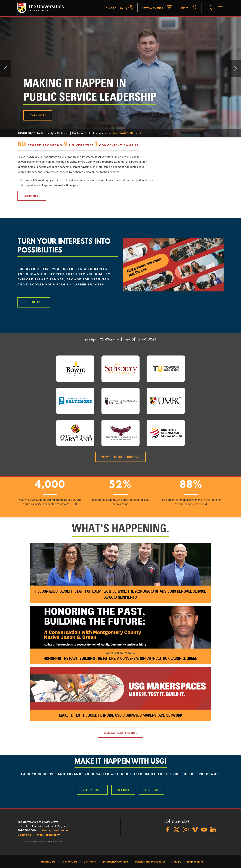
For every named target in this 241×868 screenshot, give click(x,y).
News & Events (150, 8)
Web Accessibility (48, 835)
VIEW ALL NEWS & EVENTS (121, 733)
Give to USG (110, 8)
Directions (24, 835)
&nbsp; (198, 169)
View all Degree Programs (120, 457)
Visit (184, 8)
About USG (48, 862)
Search (209, 8)
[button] (173, 265)
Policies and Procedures (150, 862)
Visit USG (152, 790)
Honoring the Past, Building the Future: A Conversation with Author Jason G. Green (121, 659)
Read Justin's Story (125, 133)
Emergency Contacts (115, 862)
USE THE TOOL (34, 303)
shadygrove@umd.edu (56, 831)
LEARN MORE (38, 116)
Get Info (123, 790)
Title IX (176, 862)
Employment (195, 862)
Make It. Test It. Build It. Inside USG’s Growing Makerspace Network (121, 715)
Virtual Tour (92, 790)
